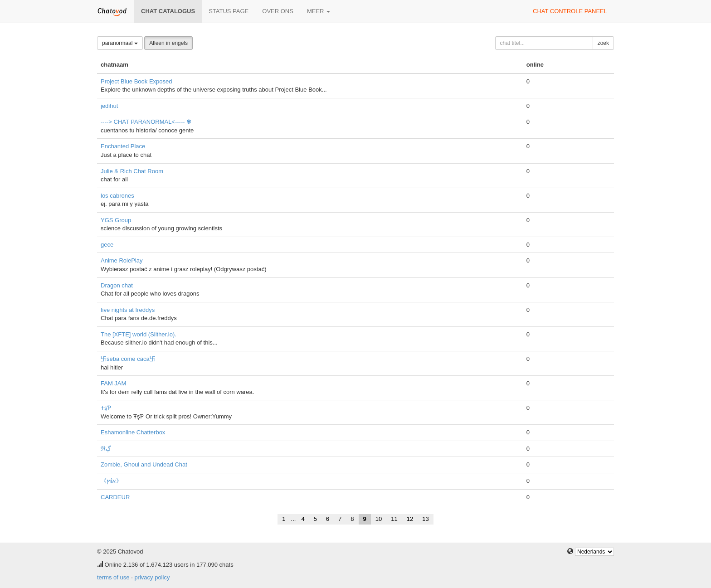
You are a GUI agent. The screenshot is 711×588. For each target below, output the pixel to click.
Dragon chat (117, 285)
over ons (278, 11)
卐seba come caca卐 (128, 359)
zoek (603, 43)
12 (410, 519)
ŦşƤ (106, 408)
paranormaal (120, 43)
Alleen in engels (168, 43)
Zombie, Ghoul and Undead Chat (144, 464)
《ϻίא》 (111, 481)
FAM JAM (113, 383)
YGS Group (116, 220)
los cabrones (117, 196)
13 (425, 519)
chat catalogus (168, 11)
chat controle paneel (570, 11)
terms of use (113, 577)
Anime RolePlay (122, 260)
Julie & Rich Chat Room (132, 171)
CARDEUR (115, 497)
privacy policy (152, 577)
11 (394, 519)
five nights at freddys (128, 310)
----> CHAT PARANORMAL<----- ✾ (146, 122)
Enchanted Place (123, 146)
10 (379, 519)
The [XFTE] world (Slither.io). (139, 334)
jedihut (109, 106)
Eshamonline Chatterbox (133, 432)
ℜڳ (106, 449)
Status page (229, 11)
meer (319, 11)
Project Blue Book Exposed (136, 81)
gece (107, 245)
